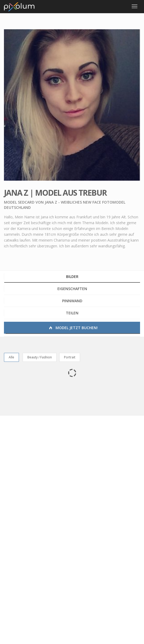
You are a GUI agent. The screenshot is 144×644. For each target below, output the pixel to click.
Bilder (72, 277)
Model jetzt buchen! (73, 328)
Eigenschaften (72, 289)
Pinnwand (72, 301)
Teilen (72, 313)
